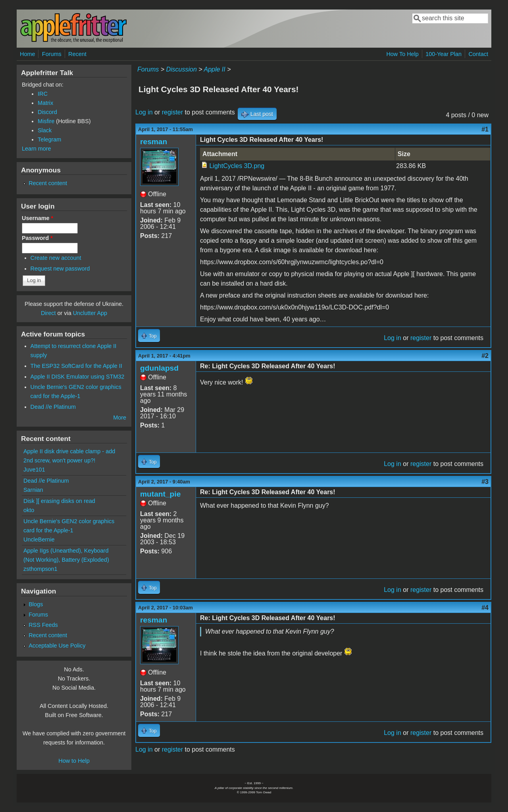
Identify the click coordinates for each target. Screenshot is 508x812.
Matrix (45, 103)
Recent (77, 54)
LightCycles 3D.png (237, 166)
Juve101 (34, 470)
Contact (478, 54)
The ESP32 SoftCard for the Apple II (76, 366)
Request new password (60, 269)
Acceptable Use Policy (57, 646)
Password (37, 238)
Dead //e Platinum (53, 407)
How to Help (74, 761)
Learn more (37, 149)
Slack (45, 130)
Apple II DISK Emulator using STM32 (78, 377)
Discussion (181, 69)
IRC (43, 94)
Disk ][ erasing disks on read (59, 501)
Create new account (56, 258)
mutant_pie (160, 494)
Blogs (36, 604)
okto (29, 510)
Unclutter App (90, 313)
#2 (485, 356)
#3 (485, 482)
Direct (48, 313)
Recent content (48, 183)
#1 (485, 129)
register (172, 112)
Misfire (46, 121)
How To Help (402, 54)
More (120, 418)
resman (154, 142)
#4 (485, 608)
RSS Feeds (43, 625)
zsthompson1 (40, 569)
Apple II (214, 69)
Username (38, 218)
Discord (47, 112)
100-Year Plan (444, 54)
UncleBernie (39, 539)
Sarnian (33, 490)
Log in (144, 112)
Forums (52, 54)
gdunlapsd (159, 368)
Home (27, 54)
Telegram (49, 139)
